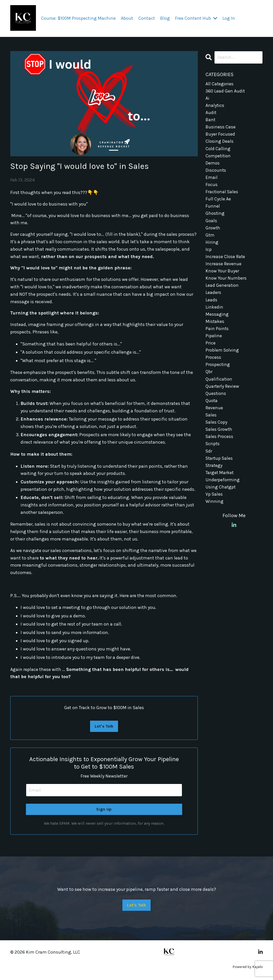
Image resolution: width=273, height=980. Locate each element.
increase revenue (223, 268)
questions (216, 401)
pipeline (214, 342)
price (211, 349)
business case (221, 128)
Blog (165, 18)
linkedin (214, 312)
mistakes (215, 327)
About (127, 18)
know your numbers (226, 283)
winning (215, 512)
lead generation (222, 290)
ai (207, 98)
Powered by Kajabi (248, 967)
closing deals (220, 142)
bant (211, 120)
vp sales (214, 504)
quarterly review (222, 393)
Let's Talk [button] (136, 905)
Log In (229, 18)
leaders (213, 298)
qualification (219, 386)
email (212, 179)
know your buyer (223, 275)
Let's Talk (104, 726)
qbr (209, 379)
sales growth (219, 438)
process (213, 364)
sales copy (217, 430)
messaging (217, 320)
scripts (213, 453)
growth (213, 231)
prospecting (218, 371)
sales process (220, 445)
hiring (212, 246)
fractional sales (222, 194)
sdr (209, 460)
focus (212, 187)
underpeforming (223, 489)
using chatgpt (221, 497)
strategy (214, 475)
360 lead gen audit (225, 91)
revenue (214, 416)
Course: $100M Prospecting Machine (78, 18)
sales (211, 423)
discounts (216, 172)
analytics (215, 106)
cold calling (218, 150)
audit (211, 113)
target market (220, 482)
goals (211, 224)
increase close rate (226, 261)
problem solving (223, 356)
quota (212, 408)
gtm (210, 239)
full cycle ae (218, 202)
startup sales (220, 467)
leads (211, 305)
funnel (213, 209)
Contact (147, 18)
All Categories (220, 84)
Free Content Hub (196, 18)
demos (213, 165)
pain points (217, 334)
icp (209, 253)
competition (219, 157)
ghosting (215, 216)
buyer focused (220, 135)
